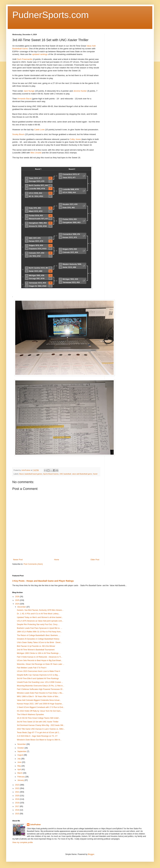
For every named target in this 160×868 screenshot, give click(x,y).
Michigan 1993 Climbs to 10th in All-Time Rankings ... (39, 653)
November (22, 744)
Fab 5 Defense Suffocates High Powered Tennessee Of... (40, 689)
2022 (18, 788)
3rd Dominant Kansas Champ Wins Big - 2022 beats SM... (41, 725)
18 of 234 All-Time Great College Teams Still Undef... (38, 718)
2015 (18, 814)
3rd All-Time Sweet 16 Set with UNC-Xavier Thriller (38, 722)
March (20, 773)
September (22, 751)
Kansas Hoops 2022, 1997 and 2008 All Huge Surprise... (40, 704)
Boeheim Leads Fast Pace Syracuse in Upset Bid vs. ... (40, 628)
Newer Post (18, 560)
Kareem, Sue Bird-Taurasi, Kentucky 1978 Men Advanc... (40, 610)
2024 (18, 604)
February (21, 777)
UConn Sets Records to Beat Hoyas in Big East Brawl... (40, 660)
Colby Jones (75, 139)
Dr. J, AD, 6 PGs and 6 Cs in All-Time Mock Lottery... (38, 614)
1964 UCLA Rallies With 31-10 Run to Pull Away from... (39, 632)
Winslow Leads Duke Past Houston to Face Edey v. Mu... (40, 693)
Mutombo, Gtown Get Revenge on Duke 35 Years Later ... (41, 664)
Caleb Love (39, 130)
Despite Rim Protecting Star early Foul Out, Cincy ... (38, 624)
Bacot (22, 474)
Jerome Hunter (80, 91)
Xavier (95, 474)
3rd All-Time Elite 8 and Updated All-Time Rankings (38, 678)
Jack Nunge (29, 91)
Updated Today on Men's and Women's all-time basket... (40, 617)
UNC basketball (65, 474)
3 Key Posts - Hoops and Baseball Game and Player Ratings (43, 581)
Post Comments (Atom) (33, 564)
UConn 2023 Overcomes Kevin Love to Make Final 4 (38, 671)
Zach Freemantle (25, 59)
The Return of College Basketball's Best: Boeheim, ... (39, 635)
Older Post (95, 560)
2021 (18, 792)
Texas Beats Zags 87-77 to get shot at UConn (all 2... (39, 733)
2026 (18, 597)
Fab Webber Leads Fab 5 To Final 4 (32, 668)
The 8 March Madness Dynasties (30, 715)
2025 (18, 600)
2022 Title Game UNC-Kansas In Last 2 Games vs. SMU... (41, 729)
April (19, 769)
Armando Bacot (24, 99)
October (21, 748)
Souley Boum (18, 134)
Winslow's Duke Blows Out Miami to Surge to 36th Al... (39, 740)
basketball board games (33, 474)
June (20, 762)
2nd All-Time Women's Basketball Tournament (36, 650)
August (21, 755)
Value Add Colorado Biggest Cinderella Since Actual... (39, 700)
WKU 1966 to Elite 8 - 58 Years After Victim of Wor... (38, 696)
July (19, 759)
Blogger (91, 854)
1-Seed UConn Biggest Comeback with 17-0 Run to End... (41, 707)
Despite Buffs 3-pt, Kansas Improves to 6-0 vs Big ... (38, 675)
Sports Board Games (51, 474)
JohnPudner (35, 825)
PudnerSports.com (51, 15)
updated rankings (40, 54)
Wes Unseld (36, 153)
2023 (18, 785)
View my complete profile (23, 842)
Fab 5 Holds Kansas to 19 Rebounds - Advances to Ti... (40, 657)
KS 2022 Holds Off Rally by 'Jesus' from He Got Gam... (39, 711)
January (21, 780)
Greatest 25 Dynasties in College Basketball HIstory (38, 639)
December (22, 607)
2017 (18, 806)
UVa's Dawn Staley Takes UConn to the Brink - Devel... (39, 642)
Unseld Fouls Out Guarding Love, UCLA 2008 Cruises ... (40, 682)
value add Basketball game (82, 474)
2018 (18, 803)
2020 (18, 796)
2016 (18, 810)
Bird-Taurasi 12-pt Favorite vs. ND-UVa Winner (36, 646)
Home (57, 560)
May (19, 766)
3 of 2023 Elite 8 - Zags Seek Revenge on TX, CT (37, 736)
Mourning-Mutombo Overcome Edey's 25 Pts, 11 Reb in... (41, 686)
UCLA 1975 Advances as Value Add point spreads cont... (40, 621)
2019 (18, 799)
